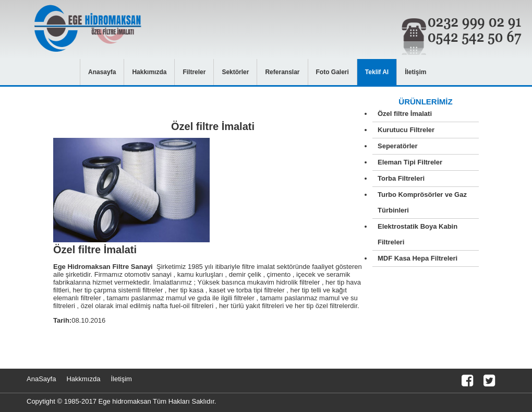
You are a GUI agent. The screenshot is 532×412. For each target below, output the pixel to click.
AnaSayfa (41, 379)
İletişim (121, 379)
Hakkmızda (83, 379)
